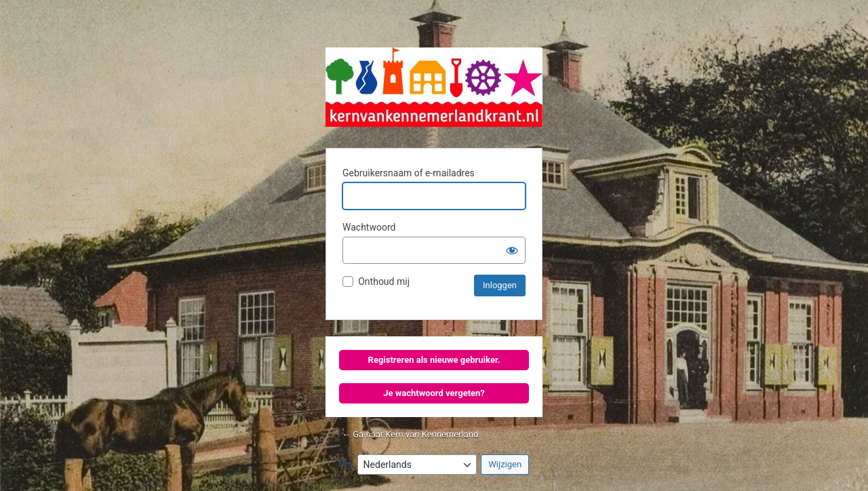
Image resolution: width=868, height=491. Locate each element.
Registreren (391, 360)
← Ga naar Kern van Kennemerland (410, 434)
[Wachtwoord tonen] (512, 250)
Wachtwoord (369, 227)
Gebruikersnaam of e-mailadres (409, 173)
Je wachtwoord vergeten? (434, 393)
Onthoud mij (384, 281)
